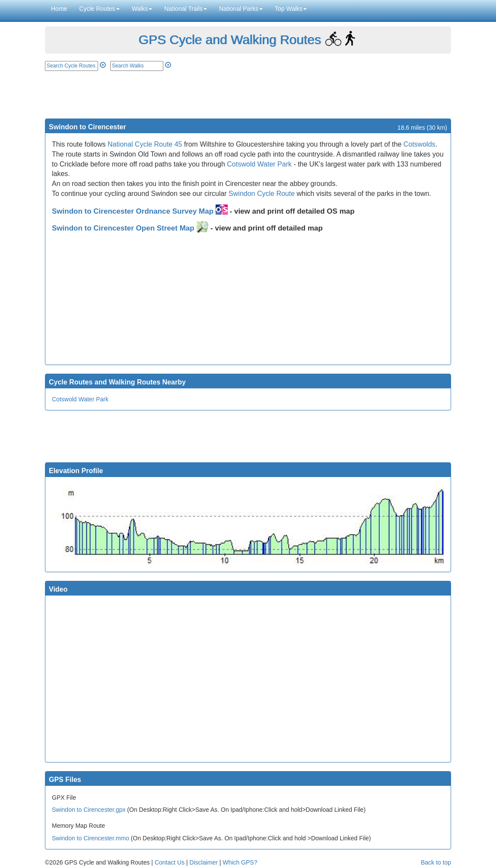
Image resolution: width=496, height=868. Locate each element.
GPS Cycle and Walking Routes (229, 40)
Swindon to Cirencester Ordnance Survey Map (140, 211)
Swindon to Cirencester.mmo (91, 838)
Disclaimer (204, 862)
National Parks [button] (241, 9)
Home (59, 9)
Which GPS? (240, 862)
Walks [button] (142, 9)
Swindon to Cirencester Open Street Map (130, 228)
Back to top (436, 862)
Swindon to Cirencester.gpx (89, 810)
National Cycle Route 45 (145, 144)
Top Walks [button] (291, 9)
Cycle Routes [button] (99, 9)
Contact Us (170, 862)
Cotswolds (420, 144)
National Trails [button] (186, 9)
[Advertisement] (248, 95)
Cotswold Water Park (259, 164)
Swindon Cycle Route (262, 194)
